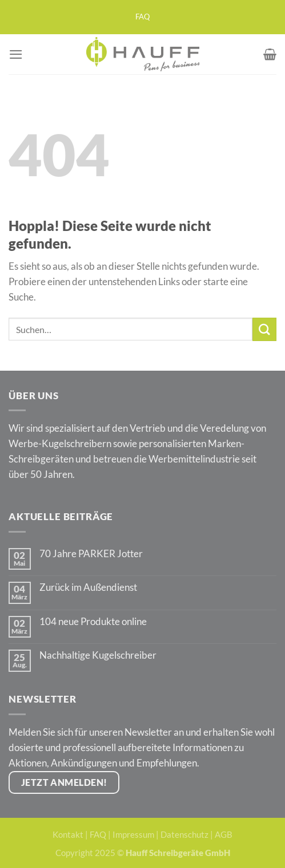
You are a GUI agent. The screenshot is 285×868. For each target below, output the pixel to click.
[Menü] (16, 54)
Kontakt (68, 834)
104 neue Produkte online (93, 622)
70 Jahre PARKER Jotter (91, 554)
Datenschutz (184, 834)
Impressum (133, 834)
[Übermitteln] (264, 329)
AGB (224, 834)
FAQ (142, 17)
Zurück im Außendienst (88, 587)
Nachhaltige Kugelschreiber (98, 655)
